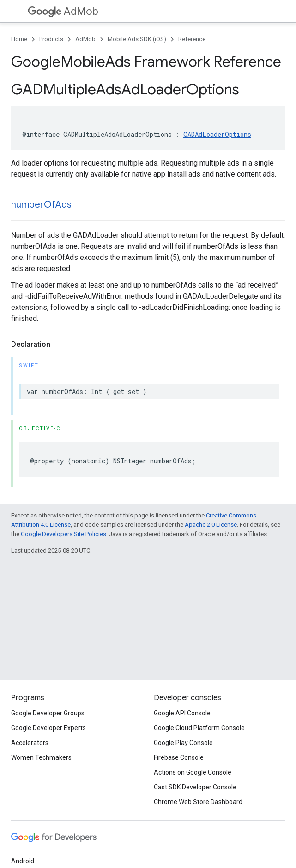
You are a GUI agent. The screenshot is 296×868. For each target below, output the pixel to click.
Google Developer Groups (48, 713)
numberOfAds (41, 205)
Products (51, 39)
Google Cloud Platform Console (199, 728)
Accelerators (30, 743)
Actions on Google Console (193, 772)
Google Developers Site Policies (63, 534)
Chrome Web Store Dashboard (198, 802)
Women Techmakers (41, 757)
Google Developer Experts (48, 728)
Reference (192, 39)
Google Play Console (183, 743)
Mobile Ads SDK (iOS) (137, 39)
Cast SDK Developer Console (195, 787)
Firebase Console (179, 757)
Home (19, 39)
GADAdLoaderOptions (217, 134)
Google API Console (182, 713)
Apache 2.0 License (211, 525)
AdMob (63, 11)
